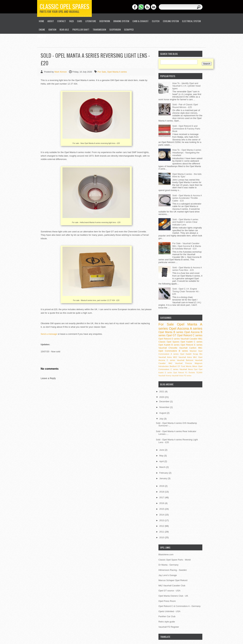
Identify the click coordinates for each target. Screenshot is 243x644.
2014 (162, 515)
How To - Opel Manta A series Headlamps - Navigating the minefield (187, 153)
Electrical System (191, 21)
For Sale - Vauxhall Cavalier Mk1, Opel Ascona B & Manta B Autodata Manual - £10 (187, 246)
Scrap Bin (198, 354)
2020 (162, 397)
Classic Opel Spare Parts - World (175, 560)
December (165, 401)
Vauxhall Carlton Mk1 (191, 348)
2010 (162, 537)
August (163, 413)
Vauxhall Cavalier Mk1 (191, 339)
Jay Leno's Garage (168, 575)
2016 (162, 503)
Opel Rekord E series (191, 345)
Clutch (156, 21)
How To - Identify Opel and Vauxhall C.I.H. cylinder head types (186, 86)
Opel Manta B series (171, 332)
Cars (80, 21)
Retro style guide (167, 622)
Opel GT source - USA (169, 591)
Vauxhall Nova (186, 369)
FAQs (71, 21)
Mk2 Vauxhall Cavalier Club (172, 586)
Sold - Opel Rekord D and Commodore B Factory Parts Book (186, 129)
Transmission (99, 29)
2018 (162, 492)
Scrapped (129, 29)
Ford (183, 366)
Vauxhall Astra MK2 (168, 357)
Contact (62, 21)
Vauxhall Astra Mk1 (188, 357)
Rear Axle (64, 29)
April (162, 461)
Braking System (121, 21)
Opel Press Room (167, 601)
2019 (162, 486)
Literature (91, 21)
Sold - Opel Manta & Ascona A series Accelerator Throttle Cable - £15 (187, 198)
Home (41, 21)
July (162, 419)
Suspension (115, 29)
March (163, 467)
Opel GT (171, 335)
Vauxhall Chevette (168, 348)
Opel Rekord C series (190, 335)
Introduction (164, 366)
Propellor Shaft (81, 29)
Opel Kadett (186, 354)
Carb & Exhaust (140, 21)
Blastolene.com (166, 554)
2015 (162, 509)
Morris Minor (192, 366)
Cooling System (171, 21)
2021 (162, 392)
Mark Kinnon (61, 72)
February (164, 473)
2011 (162, 532)
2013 (162, 520)
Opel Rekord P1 (180, 373)
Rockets (192, 373)
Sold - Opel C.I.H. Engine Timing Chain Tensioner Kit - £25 (186, 291)
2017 (162, 497)
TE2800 (199, 373)
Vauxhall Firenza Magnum (189, 363)
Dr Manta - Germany (168, 565)
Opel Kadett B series (169, 345)
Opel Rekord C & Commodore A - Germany (179, 606)
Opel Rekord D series (169, 339)
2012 (162, 526)
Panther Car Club (167, 616)
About (51, 21)
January (164, 478)
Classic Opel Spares (64, 6)
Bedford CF (175, 366)
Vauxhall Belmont (185, 360)
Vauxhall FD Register (169, 627)
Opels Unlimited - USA (169, 611)
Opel (196, 369)
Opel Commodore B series (173, 351)
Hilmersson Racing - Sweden (173, 570)
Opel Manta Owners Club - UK (173, 596)
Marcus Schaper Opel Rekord (173, 580)
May (162, 456)
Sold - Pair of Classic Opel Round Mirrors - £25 (185, 106)
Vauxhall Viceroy (165, 376)
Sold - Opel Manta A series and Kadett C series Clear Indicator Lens (185, 222)
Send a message (49, 334)
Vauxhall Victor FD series (182, 376)
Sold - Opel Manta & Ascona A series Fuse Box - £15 (187, 269)
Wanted (193, 351)
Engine (42, 29)
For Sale (102, 72)
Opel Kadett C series (191, 342)
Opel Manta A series (117, 72)
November (165, 407)
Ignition (52, 29)
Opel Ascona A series (186, 328)
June (162, 450)
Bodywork (105, 21)
